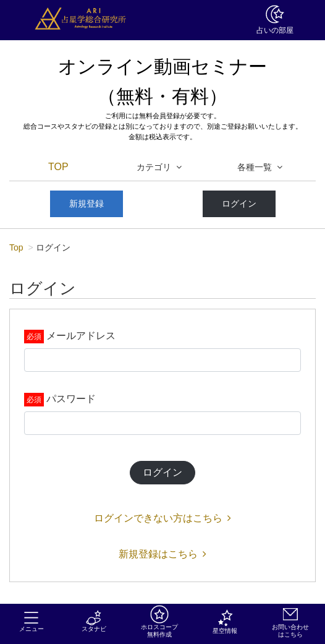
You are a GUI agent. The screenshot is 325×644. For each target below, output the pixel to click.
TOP (58, 167)
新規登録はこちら (162, 554)
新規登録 (87, 204)
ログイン (239, 204)
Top (16, 247)
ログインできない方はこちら (162, 518)
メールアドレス (81, 336)
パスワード (71, 399)
